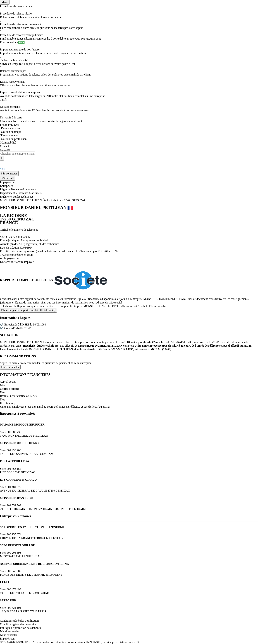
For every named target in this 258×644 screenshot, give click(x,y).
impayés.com (12, 258)
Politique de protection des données (20, 628)
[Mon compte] (9, 174)
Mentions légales (10, 631)
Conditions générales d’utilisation (19, 621)
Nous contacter (9, 635)
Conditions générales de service (18, 624)
